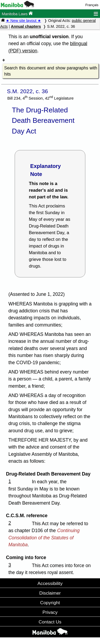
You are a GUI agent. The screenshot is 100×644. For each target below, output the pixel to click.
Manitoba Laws (17, 13)
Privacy (50, 612)
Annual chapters (26, 26)
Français (92, 5)
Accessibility (50, 583)
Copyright (50, 603)
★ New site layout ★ (23, 21)
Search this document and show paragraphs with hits (51, 71)
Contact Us (50, 622)
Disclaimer (50, 593)
